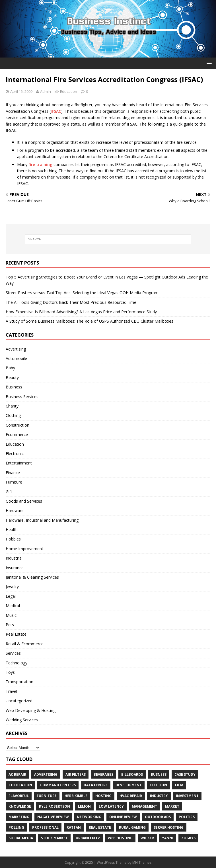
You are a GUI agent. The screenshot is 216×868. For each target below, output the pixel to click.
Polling (16, 827)
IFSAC (56, 111)
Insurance (15, 568)
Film (179, 785)
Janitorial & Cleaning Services (32, 577)
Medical (13, 606)
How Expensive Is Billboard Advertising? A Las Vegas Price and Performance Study (81, 312)
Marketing (19, 817)
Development (129, 785)
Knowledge (20, 806)
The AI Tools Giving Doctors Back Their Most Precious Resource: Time (71, 302)
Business (14, 387)
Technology (17, 663)
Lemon (84, 806)
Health (12, 530)
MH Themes (142, 862)
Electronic (15, 454)
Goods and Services (24, 501)
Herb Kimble (76, 796)
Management (144, 806)
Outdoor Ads (158, 817)
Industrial (14, 558)
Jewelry (12, 586)
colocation (20, 785)
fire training (40, 164)
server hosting (169, 827)
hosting (103, 796)
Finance (13, 473)
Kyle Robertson (54, 806)
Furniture (14, 482)
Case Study (185, 774)
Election (158, 785)
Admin (46, 91)
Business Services (22, 397)
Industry (159, 796)
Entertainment (19, 463)
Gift (9, 492)
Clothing (13, 415)
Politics (187, 817)
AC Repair (17, 774)
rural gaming (132, 827)
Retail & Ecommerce (25, 644)
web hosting (120, 838)
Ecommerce (17, 434)
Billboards (132, 774)
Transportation (19, 682)
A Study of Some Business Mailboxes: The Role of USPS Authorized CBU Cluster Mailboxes (90, 321)
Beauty (12, 377)
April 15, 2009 (21, 91)
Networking (89, 817)
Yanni (168, 838)
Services (13, 653)
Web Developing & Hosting (31, 710)
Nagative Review (53, 817)
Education (69, 91)
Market (172, 806)
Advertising (16, 349)
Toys (10, 672)
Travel (11, 691)
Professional (45, 827)
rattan (74, 827)
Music (11, 615)
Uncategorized (19, 701)
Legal (11, 596)
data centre (96, 785)
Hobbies (13, 539)
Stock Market (54, 838)
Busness (159, 774)
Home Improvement (24, 549)
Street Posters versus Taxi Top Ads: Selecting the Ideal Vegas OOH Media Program (82, 293)
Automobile (16, 358)
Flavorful (19, 796)
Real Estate (16, 634)
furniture (47, 796)
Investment (187, 796)
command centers (58, 785)
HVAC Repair (131, 796)
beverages (103, 774)
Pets (10, 625)
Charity (12, 406)
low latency (111, 806)
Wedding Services (22, 720)
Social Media (21, 838)
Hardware (15, 510)
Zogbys (188, 838)
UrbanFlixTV (88, 838)
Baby (10, 368)
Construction (18, 425)
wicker (147, 838)
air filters (76, 774)
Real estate (100, 827)
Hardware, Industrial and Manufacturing (42, 520)
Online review (123, 817)
